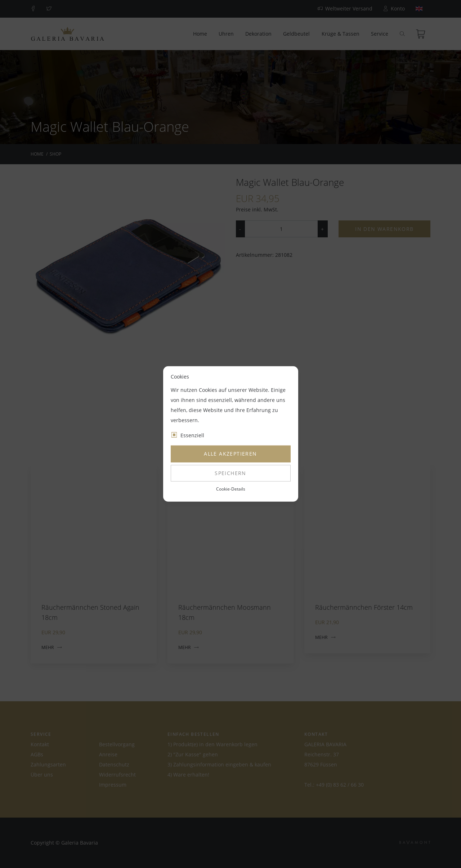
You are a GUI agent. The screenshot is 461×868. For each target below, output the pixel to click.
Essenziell (192, 435)
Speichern (230, 473)
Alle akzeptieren (230, 454)
